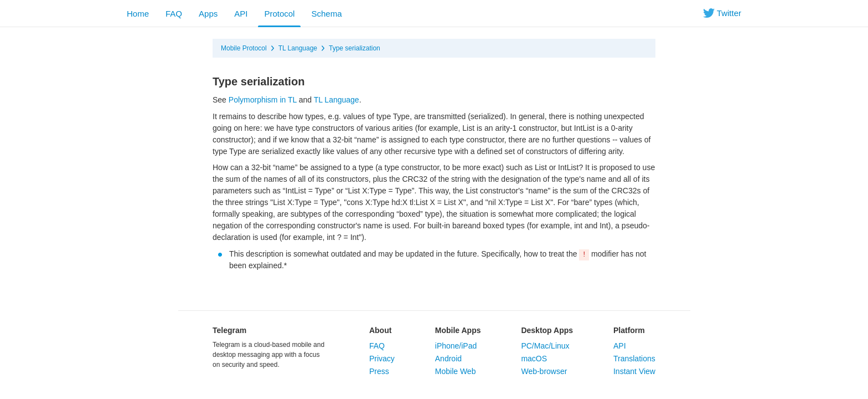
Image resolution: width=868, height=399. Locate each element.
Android (448, 359)
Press (379, 371)
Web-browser (544, 371)
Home (138, 14)
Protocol (279, 14)
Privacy (382, 359)
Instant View (634, 371)
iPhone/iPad (456, 346)
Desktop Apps (547, 330)
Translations (634, 359)
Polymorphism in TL (263, 100)
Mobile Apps (458, 330)
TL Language (298, 48)
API (241, 14)
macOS (534, 359)
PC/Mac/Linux (545, 346)
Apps (208, 14)
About (380, 330)
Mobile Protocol (244, 48)
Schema (326, 14)
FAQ (174, 14)
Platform (629, 330)
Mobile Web (456, 371)
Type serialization (355, 48)
